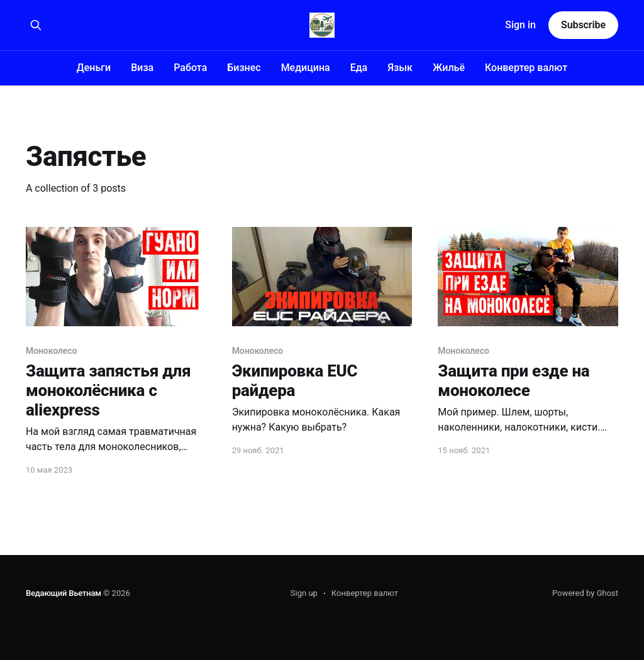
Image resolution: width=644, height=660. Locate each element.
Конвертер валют (526, 68)
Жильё (449, 68)
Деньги (94, 68)
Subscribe (583, 25)
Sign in (520, 25)
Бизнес (244, 68)
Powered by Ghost (585, 593)
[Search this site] (36, 25)
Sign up (304, 593)
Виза (142, 68)
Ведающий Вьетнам (64, 593)
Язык (400, 68)
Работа (190, 68)
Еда (359, 68)
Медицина (306, 68)
